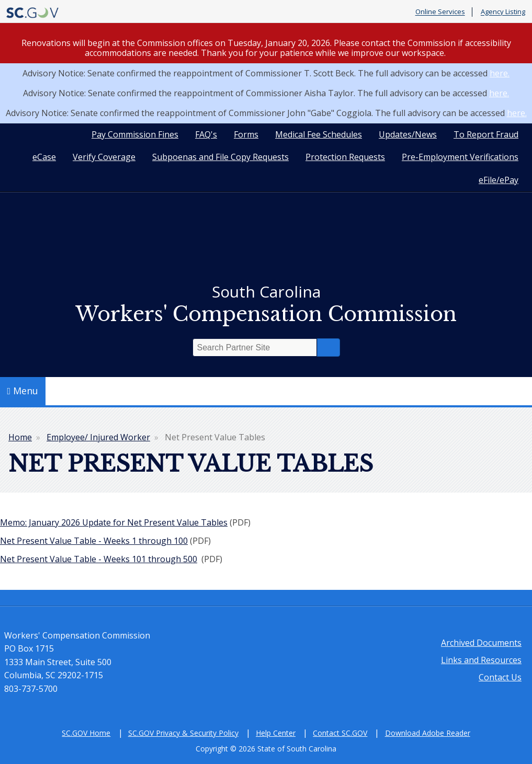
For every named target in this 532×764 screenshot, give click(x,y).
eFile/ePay (499, 180)
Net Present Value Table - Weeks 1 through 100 (94, 541)
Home (20, 437)
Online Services (440, 12)
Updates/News (408, 134)
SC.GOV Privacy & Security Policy (183, 733)
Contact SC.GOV (340, 733)
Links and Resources (481, 660)
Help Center (276, 733)
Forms (246, 134)
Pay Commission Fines (135, 134)
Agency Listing (503, 12)
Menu (23, 391)
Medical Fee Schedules (319, 134)
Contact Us (500, 677)
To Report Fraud (486, 134)
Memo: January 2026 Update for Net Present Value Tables (114, 522)
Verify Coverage (104, 157)
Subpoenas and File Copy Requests (220, 157)
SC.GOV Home (86, 733)
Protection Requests (345, 157)
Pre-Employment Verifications (460, 157)
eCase (44, 157)
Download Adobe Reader (428, 733)
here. (500, 73)
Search (329, 347)
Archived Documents (481, 643)
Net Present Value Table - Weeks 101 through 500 (99, 559)
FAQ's (206, 134)
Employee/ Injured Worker (98, 437)
